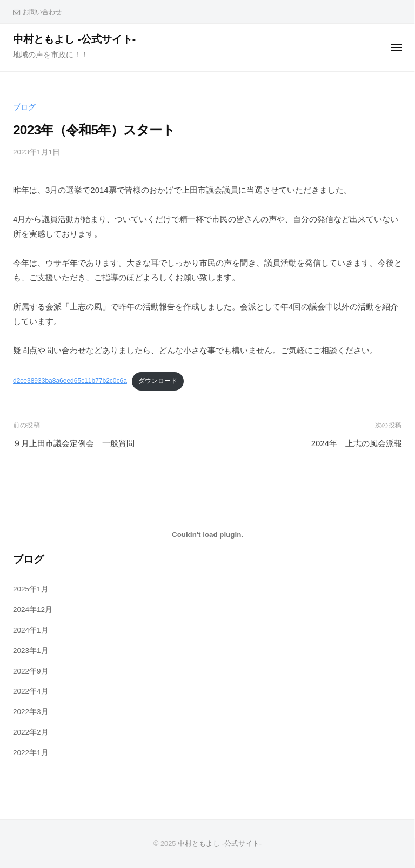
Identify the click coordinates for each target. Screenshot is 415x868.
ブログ (24, 107)
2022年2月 (31, 732)
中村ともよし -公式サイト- (74, 39)
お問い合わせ (42, 12)
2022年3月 (31, 712)
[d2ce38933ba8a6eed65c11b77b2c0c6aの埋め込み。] (207, 534)
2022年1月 (31, 753)
